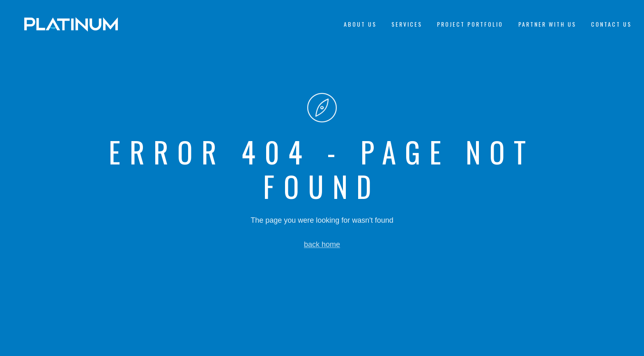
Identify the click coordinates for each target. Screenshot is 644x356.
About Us (360, 24)
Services (407, 24)
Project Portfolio (470, 24)
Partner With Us (547, 24)
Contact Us (611, 24)
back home (322, 244)
